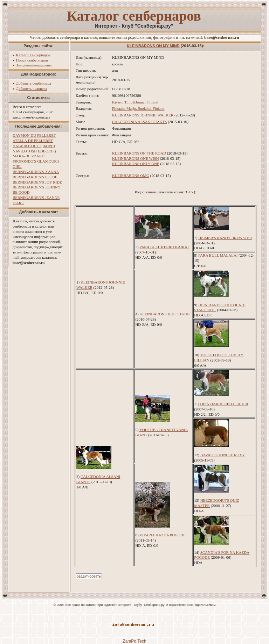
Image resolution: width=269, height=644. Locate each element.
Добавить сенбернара (34, 83)
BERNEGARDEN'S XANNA (36, 172)
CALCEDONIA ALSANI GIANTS (139, 122)
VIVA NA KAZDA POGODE (163, 535)
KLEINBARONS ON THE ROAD (139, 153)
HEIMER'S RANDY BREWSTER (225, 238)
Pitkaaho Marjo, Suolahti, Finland (138, 108)
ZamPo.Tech (134, 641)
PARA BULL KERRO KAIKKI (164, 247)
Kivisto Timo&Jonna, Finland (135, 102)
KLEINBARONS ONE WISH (136, 158)
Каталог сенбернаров (33, 55)
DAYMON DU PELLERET (34, 135)
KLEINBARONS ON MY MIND (153, 46)
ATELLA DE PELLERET (33, 141)
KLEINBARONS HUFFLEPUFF (165, 314)
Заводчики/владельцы (34, 65)
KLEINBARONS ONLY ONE (136, 164)
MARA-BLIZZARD (29, 156)
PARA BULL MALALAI (218, 255)
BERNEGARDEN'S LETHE (35, 177)
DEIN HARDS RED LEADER (224, 404)
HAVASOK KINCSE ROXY (223, 455)
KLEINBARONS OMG (131, 176)
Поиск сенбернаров (32, 60)
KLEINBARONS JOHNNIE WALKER (143, 115)
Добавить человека (32, 88)
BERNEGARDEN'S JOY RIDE (37, 182)
